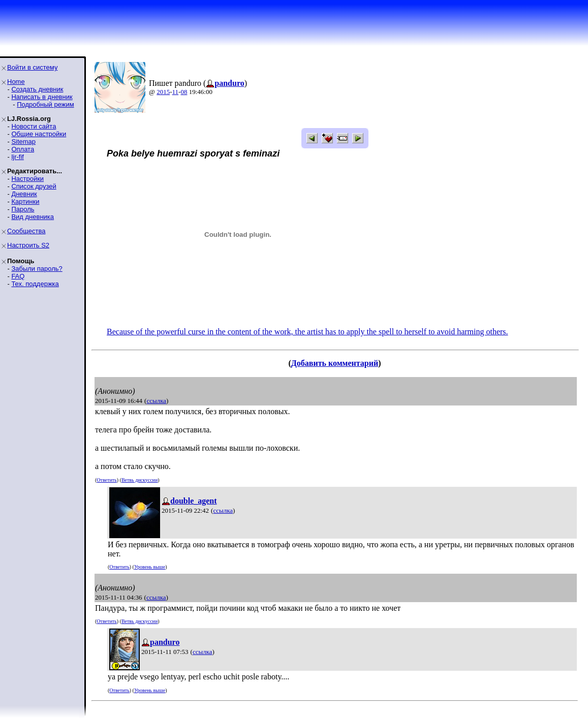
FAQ (18, 276)
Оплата (23, 149)
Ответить (106, 480)
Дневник (24, 194)
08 (184, 92)
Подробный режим (45, 104)
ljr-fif (18, 157)
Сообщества (26, 231)
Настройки (27, 179)
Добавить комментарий (335, 363)
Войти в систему (32, 67)
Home (16, 82)
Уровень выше (150, 567)
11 (176, 92)
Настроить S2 (28, 245)
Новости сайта (34, 126)
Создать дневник (37, 89)
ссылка (156, 401)
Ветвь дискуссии (140, 480)
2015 (163, 92)
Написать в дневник (42, 97)
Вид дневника (33, 217)
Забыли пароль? (37, 269)
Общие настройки (39, 134)
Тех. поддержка (35, 284)
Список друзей (34, 186)
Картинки (25, 201)
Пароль (23, 209)
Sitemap (23, 142)
